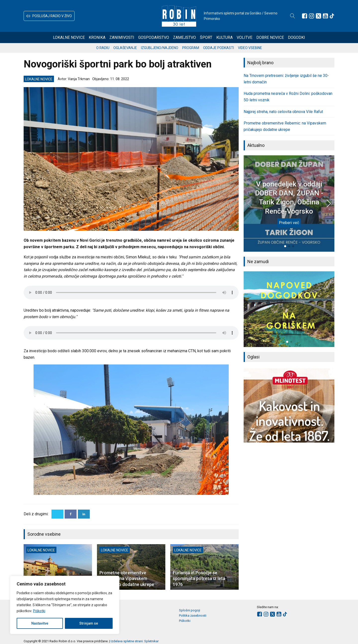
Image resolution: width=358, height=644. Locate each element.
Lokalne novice (69, 37)
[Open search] (293, 16)
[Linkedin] (84, 514)
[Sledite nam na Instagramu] (312, 16)
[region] (65, 605)
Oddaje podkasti (219, 48)
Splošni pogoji (190, 610)
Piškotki (39, 611)
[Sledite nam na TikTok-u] (332, 16)
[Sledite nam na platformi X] (318, 16)
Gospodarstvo (154, 37)
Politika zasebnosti (193, 615)
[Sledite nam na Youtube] (325, 16)
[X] (57, 514)
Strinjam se (89, 623)
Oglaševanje (125, 48)
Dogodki (296, 37)
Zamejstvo (184, 37)
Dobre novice (270, 37)
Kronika (97, 37)
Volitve (245, 37)
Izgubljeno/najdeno (160, 48)
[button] (49, 16)
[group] (289, 309)
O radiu (103, 48)
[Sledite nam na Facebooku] (305, 16)
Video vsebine (250, 48)
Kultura (224, 37)
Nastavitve (40, 623)
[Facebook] (71, 514)
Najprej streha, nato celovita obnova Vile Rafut (283, 112)
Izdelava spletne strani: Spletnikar (135, 641)
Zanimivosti (122, 37)
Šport (206, 37)
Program (191, 48)
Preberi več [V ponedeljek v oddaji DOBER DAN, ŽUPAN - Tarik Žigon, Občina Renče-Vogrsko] (289, 223)
